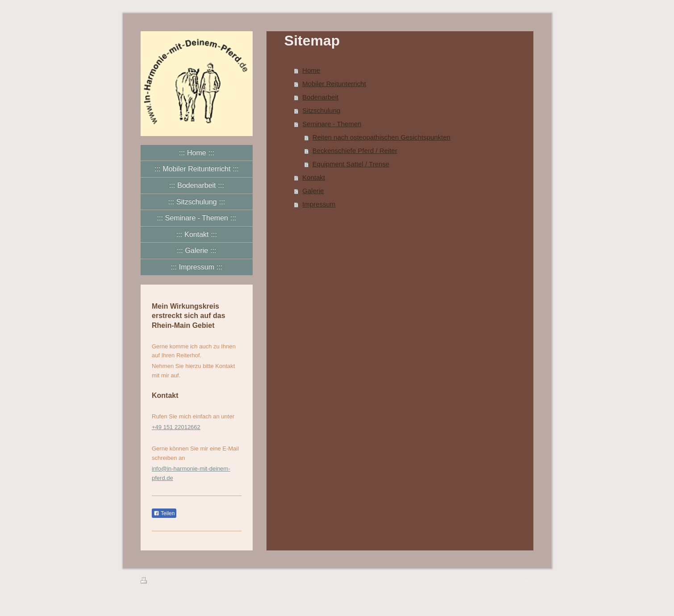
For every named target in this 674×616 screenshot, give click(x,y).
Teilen (164, 513)
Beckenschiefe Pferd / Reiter (355, 151)
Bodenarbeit (320, 97)
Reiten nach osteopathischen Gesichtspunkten (381, 137)
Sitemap (200, 581)
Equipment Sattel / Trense (351, 164)
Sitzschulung (321, 110)
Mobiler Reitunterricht (334, 84)
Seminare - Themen (332, 124)
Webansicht (518, 589)
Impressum (319, 204)
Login (526, 581)
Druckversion (163, 581)
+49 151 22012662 (176, 427)
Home (311, 70)
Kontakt (314, 177)
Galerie (313, 191)
